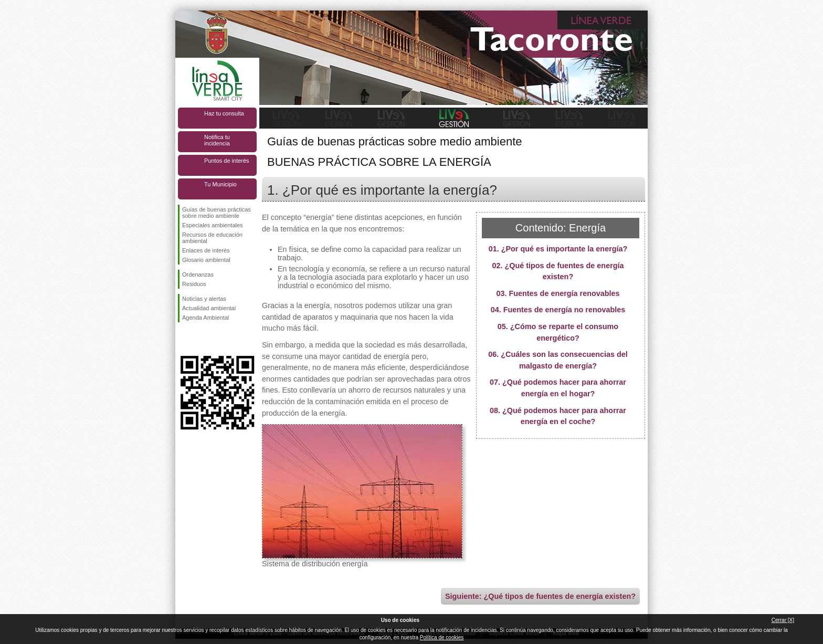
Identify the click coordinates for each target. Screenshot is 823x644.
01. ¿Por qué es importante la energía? (558, 249)
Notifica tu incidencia (217, 140)
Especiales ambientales (213, 225)
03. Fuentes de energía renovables (558, 293)
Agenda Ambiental (205, 318)
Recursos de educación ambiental (212, 238)
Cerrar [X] (783, 620)
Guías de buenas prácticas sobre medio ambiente (217, 213)
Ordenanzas (198, 275)
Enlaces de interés (206, 250)
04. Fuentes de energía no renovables (558, 310)
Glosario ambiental (206, 260)
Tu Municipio (220, 184)
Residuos (194, 284)
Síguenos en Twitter (202, 339)
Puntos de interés (227, 161)
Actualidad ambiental (209, 308)
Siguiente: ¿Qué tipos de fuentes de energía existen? (540, 596)
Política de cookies (442, 637)
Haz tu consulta (224, 113)
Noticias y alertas (204, 299)
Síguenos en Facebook (184, 339)
